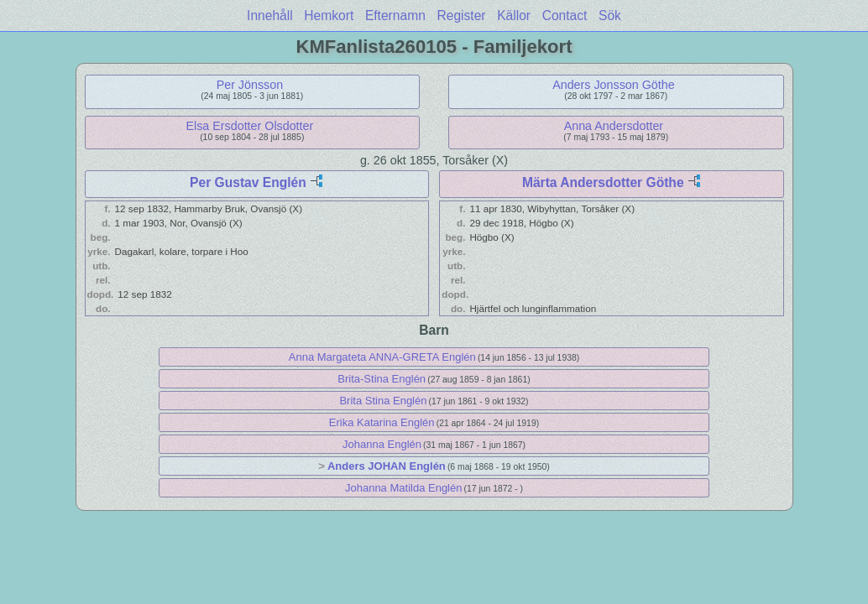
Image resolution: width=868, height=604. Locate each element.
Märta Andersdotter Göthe (603, 182)
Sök (610, 16)
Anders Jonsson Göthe (613, 85)
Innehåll (270, 16)
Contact (565, 16)
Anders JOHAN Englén (387, 466)
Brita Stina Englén (383, 401)
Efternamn (395, 16)
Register (461, 16)
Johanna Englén (382, 444)
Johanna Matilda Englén (404, 488)
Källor (514, 16)
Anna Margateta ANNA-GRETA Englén (382, 357)
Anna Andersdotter (614, 126)
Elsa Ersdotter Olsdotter (250, 126)
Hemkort (329, 16)
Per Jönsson (250, 85)
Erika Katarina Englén (382, 422)
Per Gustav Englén (248, 182)
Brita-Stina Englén (382, 379)
